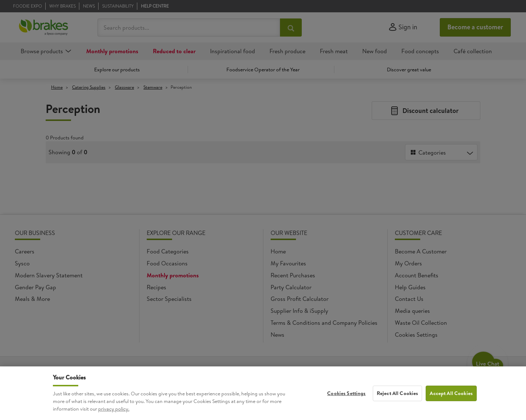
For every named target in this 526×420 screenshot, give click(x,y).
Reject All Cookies (398, 409)
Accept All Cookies (451, 409)
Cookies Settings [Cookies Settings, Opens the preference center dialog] (346, 409)
